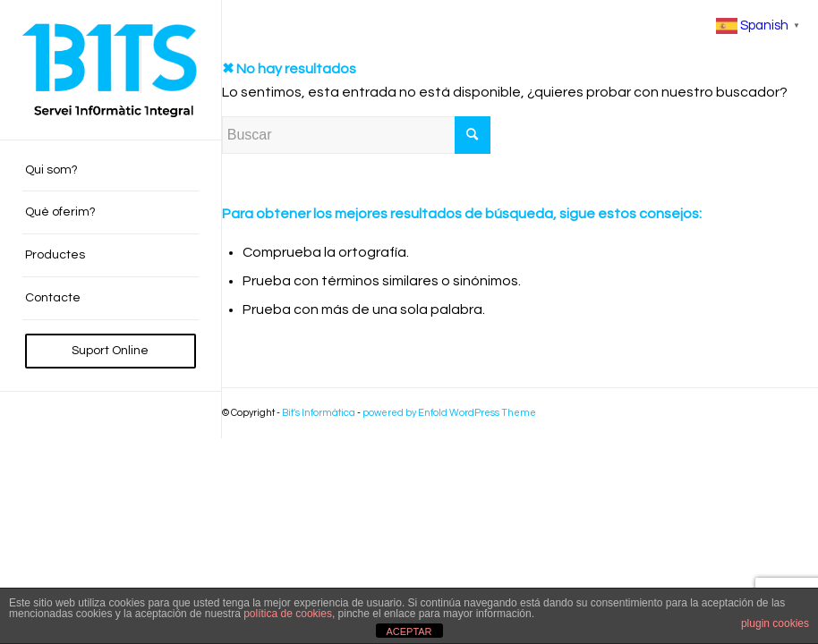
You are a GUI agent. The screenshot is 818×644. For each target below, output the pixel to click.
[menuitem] (111, 171)
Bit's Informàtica (319, 413)
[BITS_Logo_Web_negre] (111, 70)
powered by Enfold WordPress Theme (449, 413)
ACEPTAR (409, 631)
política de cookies (288, 614)
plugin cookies (775, 623)
